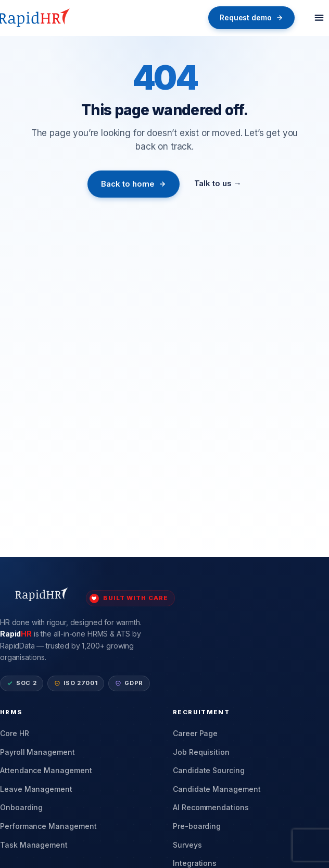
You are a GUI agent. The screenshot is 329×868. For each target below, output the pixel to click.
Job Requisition (201, 752)
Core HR (15, 733)
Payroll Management (37, 752)
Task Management (34, 845)
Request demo (251, 17)
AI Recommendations (211, 807)
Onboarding (21, 807)
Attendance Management (46, 770)
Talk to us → (218, 183)
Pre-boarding (197, 826)
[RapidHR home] (36, 18)
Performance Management (48, 826)
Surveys (187, 845)
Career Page (195, 733)
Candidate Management (217, 789)
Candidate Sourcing (209, 770)
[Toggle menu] (319, 18)
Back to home (133, 184)
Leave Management (36, 789)
